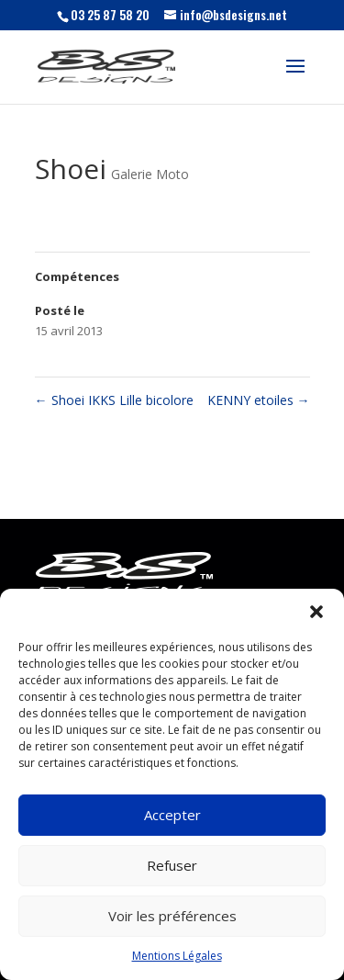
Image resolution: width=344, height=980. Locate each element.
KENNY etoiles (259, 400)
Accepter (172, 815)
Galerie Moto (150, 174)
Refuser (172, 865)
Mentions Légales (177, 956)
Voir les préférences (172, 916)
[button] (316, 612)
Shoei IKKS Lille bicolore (114, 400)
